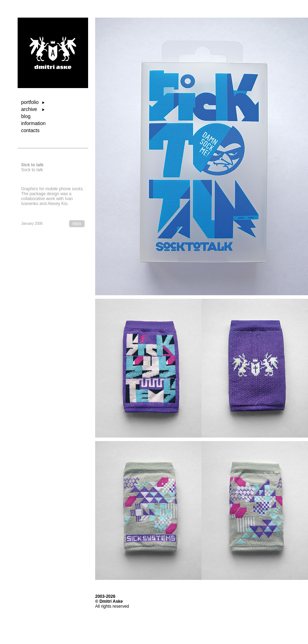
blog (26, 116)
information (33, 123)
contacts (30, 130)
